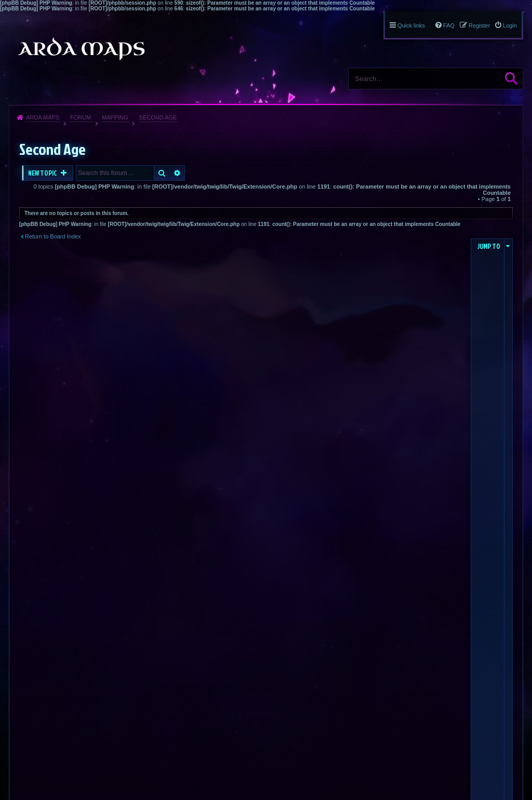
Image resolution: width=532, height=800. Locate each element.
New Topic (43, 173)
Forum (81, 117)
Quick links (411, 25)
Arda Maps (43, 117)
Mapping (115, 117)
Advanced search (177, 173)
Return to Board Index (53, 236)
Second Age (158, 117)
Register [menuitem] (479, 25)
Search (511, 78)
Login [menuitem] (510, 25)
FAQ (449, 25)
